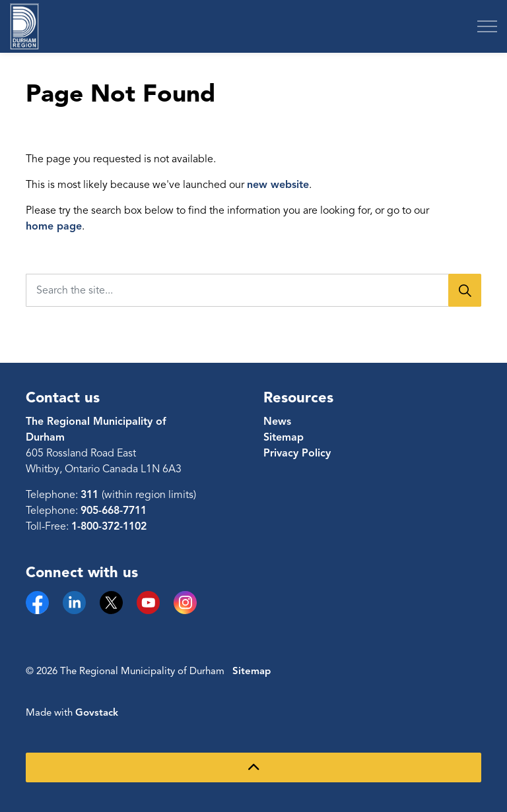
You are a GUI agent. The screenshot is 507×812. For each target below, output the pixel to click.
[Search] (465, 290)
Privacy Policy (297, 453)
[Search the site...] (253, 290)
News (277, 422)
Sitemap (284, 437)
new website (278, 185)
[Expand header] (487, 26)
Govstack (97, 712)
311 (91, 495)
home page (54, 226)
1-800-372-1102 (109, 526)
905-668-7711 (114, 511)
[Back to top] (253, 767)
